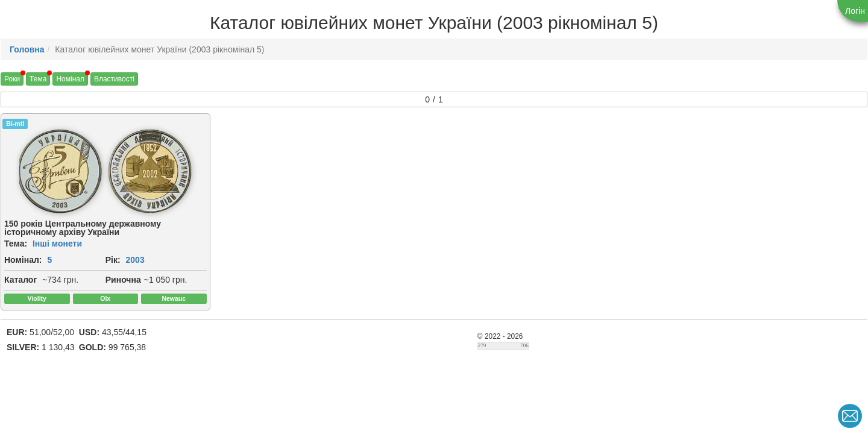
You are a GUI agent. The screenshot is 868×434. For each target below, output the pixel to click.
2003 (135, 260)
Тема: (16, 244)
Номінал (70, 79)
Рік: (113, 260)
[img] (61, 171)
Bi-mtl (15, 124)
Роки (12, 79)
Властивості (114, 79)
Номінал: (23, 260)
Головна (27, 49)
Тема (38, 79)
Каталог (20, 280)
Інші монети (57, 244)
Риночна (123, 280)
